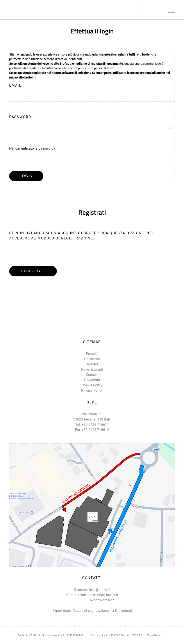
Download (92, 380)
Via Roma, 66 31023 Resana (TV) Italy (92, 417)
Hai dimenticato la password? (32, 148)
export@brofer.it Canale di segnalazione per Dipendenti (102, 605)
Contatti (92, 375)
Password (20, 117)
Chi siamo (92, 359)
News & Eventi (92, 369)
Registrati (33, 271)
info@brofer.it (100, 590)
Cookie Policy (92, 385)
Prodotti (92, 354)
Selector (92, 364)
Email (15, 85)
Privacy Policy (92, 390)
